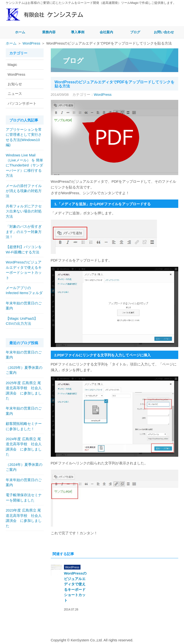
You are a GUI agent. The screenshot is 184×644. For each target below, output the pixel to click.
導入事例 (78, 32)
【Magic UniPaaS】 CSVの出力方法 (23, 321)
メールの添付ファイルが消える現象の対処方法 (24, 191)
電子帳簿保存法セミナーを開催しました (24, 497)
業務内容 (49, 32)
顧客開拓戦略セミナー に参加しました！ (24, 426)
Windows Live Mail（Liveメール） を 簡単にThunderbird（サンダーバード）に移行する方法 (24, 165)
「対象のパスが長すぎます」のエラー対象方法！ (24, 232)
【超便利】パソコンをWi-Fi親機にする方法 (24, 249)
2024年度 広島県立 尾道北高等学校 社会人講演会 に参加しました (24, 447)
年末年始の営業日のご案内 (24, 306)
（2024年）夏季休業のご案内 (24, 467)
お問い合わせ (164, 32)
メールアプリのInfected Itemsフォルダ (24, 290)
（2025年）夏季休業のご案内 (24, 370)
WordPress (31, 43)
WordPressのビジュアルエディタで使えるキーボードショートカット (24, 270)
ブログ (135, 32)
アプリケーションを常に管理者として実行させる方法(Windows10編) (24, 137)
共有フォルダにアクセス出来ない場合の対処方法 (24, 211)
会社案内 (106, 32)
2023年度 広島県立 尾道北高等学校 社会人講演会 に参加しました (24, 518)
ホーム (20, 32)
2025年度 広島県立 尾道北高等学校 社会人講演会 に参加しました (24, 390)
